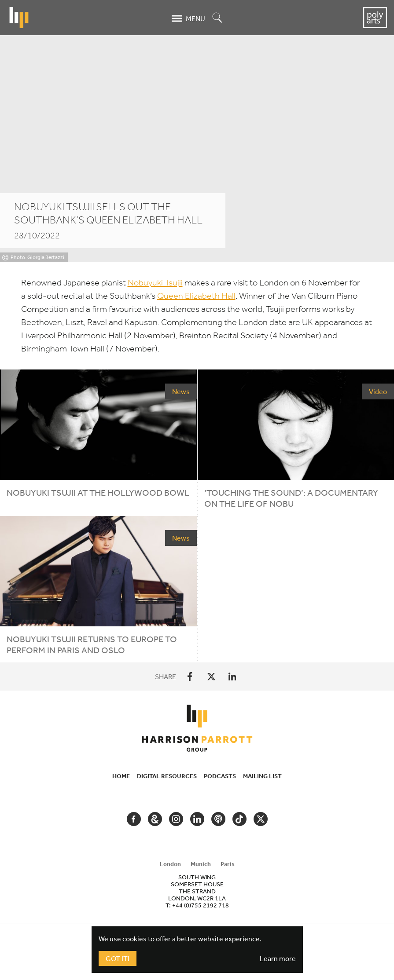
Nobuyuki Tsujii (155, 283)
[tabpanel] (197, 891)
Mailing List (262, 776)
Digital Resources (167, 776)
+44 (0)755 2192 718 (201, 905)
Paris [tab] (228, 864)
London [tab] (170, 864)
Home (121, 776)
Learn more (278, 958)
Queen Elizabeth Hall (196, 296)
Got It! (118, 958)
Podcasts (220, 776)
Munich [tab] (201, 864)
